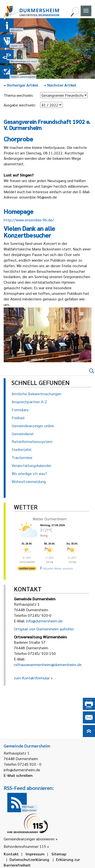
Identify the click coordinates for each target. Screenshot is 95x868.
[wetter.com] (27, 569)
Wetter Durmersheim (50, 519)
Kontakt (11, 854)
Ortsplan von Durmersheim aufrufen (44, 629)
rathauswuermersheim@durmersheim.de (48, 664)
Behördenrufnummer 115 (25, 846)
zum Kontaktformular (32, 678)
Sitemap (59, 854)
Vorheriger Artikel (21, 85)
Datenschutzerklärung (29, 859)
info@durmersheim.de (44, 621)
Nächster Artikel (60, 85)
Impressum (35, 854)
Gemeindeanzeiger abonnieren (29, 839)
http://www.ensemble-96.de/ (29, 220)
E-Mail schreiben (18, 775)
